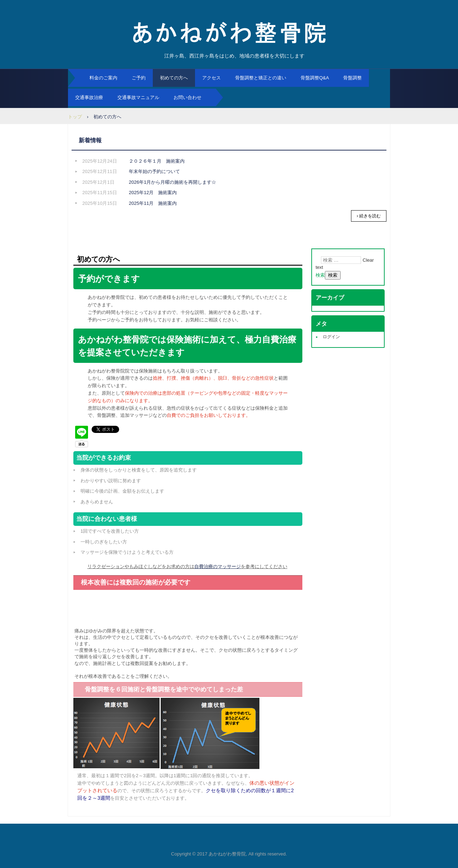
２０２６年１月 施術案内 (157, 161)
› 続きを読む (369, 216)
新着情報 (90, 140)
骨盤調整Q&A (315, 78)
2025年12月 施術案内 (153, 193)
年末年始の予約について (154, 171)
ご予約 (139, 78)
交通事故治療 (89, 97)
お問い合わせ (187, 97)
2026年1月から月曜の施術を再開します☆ (172, 182)
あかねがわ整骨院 (229, 32)
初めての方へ (174, 78)
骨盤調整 (352, 78)
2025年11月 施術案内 (153, 203)
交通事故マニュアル (138, 97)
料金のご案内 (103, 78)
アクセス (211, 78)
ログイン (331, 337)
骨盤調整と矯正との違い (261, 78)
